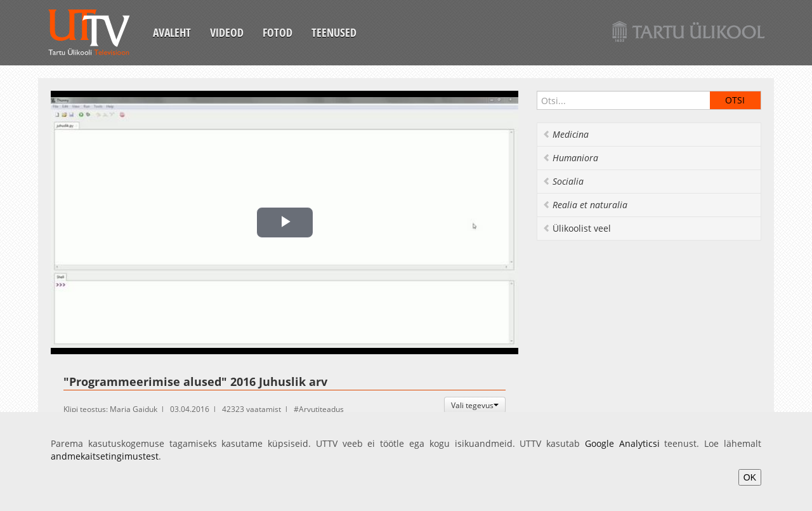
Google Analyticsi (622, 443)
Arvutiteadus (321, 409)
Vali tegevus (475, 405)
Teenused (334, 32)
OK (750, 477)
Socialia (563, 181)
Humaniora (570, 158)
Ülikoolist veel (577, 228)
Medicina (566, 134)
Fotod (278, 32)
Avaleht (172, 32)
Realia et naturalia (585, 205)
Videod (227, 32)
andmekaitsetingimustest (105, 456)
